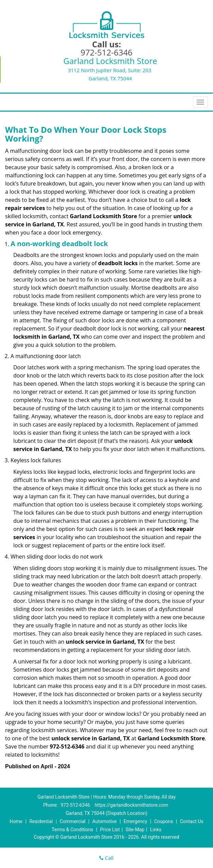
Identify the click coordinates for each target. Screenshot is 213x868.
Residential (41, 821)
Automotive (104, 821)
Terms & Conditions (72, 830)
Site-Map (135, 830)
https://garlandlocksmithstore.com (131, 805)
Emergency (135, 821)
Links (156, 830)
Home (16, 821)
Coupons (164, 821)
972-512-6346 (107, 52)
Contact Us (192, 821)
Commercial (73, 821)
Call (106, 858)
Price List (110, 830)
